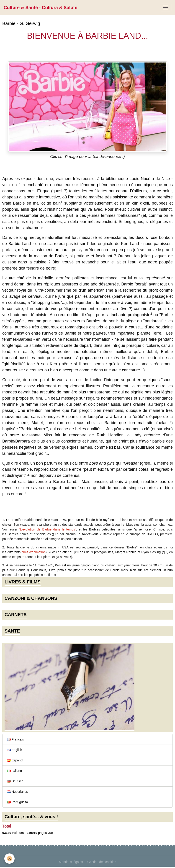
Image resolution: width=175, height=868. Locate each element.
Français (15, 739)
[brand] (40, 8)
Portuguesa (18, 802)
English (15, 750)
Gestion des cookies (102, 862)
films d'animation (34, 552)
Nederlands (18, 792)
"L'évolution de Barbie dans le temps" (48, 529)
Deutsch (15, 781)
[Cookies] (10, 859)
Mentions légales (71, 862)
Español (15, 760)
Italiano (14, 771)
